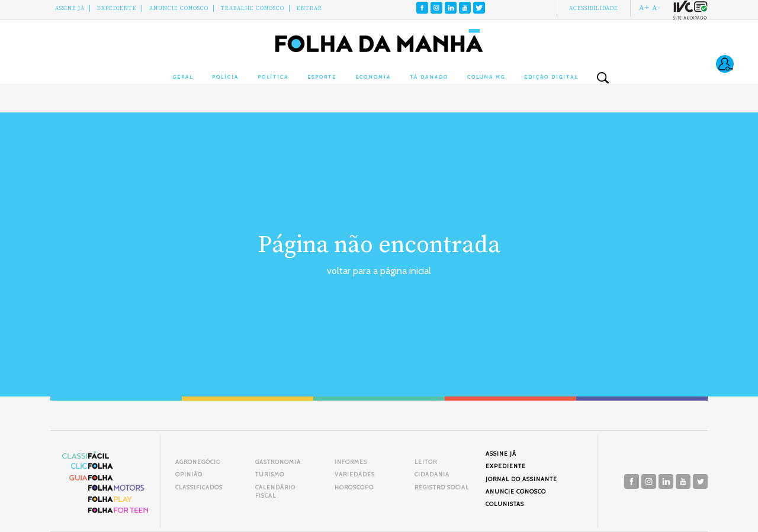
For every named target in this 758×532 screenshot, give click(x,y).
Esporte (322, 77)
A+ (644, 8)
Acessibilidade (594, 8)
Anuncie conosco (179, 8)
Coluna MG (486, 77)
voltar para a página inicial (379, 271)
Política (273, 77)
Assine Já (70, 8)
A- (656, 8)
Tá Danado (429, 77)
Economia (373, 77)
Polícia (225, 77)
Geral (183, 77)
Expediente (117, 8)
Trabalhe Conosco (253, 8)
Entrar (309, 8)
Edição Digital (551, 77)
